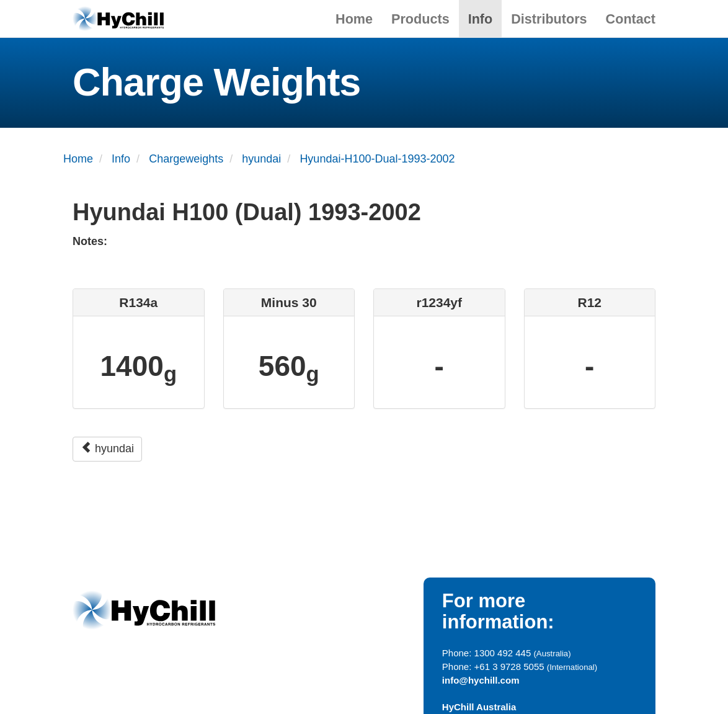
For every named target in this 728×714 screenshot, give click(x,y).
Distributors (549, 19)
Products (420, 19)
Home (354, 19)
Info (481, 19)
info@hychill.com (481, 680)
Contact (631, 19)
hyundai (107, 448)
